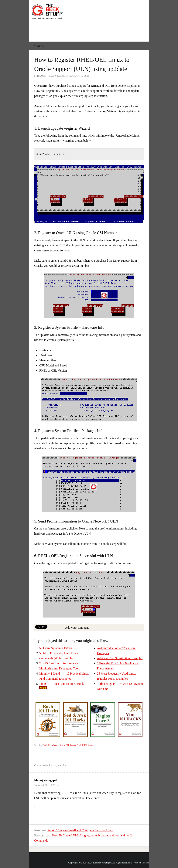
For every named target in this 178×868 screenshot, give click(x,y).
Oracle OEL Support (68, 745)
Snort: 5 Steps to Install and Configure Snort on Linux (80, 830)
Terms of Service (140, 863)
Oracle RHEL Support (85, 745)
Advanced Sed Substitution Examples (120, 658)
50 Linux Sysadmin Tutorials (57, 648)
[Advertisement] (98, 31)
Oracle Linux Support (51, 745)
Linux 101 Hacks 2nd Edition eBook (62, 684)
